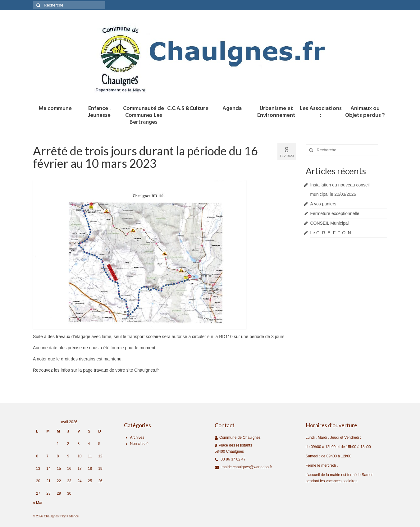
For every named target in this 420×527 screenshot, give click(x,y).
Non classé (139, 444)
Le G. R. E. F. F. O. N (331, 233)
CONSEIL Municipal (330, 223)
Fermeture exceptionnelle (335, 213)
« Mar (38, 503)
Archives (137, 438)
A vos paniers (323, 204)
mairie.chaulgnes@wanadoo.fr (243, 467)
